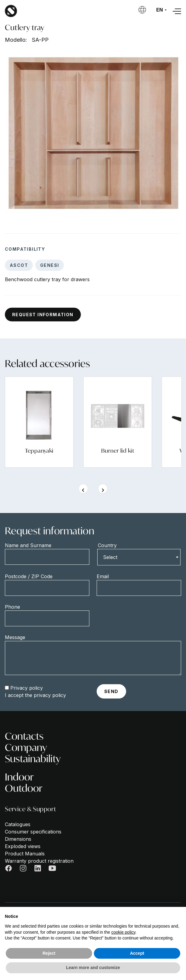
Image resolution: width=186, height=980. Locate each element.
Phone (12, 607)
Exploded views (23, 846)
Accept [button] (137, 953)
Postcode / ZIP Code (29, 576)
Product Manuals (25, 854)
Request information (43, 315)
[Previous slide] (83, 489)
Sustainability (33, 759)
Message (15, 637)
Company (26, 747)
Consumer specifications (33, 832)
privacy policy (50, 695)
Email (103, 576)
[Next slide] (103, 489)
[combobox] (139, 557)
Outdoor (24, 788)
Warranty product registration (39, 861)
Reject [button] (49, 953)
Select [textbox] (110, 557)
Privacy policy (27, 688)
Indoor (19, 777)
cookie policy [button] (123, 932)
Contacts (24, 736)
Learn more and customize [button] (93, 968)
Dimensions (18, 839)
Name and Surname (28, 545)
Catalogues (18, 824)
